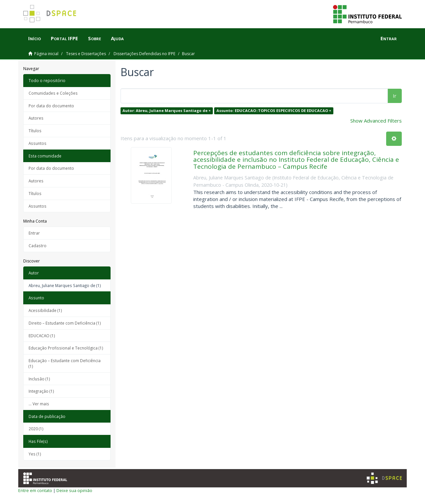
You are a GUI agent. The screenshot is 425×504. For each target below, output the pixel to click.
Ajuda (117, 38)
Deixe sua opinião (74, 490)
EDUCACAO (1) (42, 336)
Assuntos (38, 143)
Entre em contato (35, 490)
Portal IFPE (64, 38)
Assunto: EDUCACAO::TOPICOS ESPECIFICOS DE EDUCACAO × (274, 110)
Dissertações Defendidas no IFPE (144, 54)
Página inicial (46, 54)
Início (35, 38)
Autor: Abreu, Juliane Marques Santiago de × (167, 110)
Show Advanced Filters (376, 121)
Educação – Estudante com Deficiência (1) (65, 363)
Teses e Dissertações (86, 54)
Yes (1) (35, 454)
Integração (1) (41, 391)
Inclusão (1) (39, 379)
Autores (36, 118)
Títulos (35, 131)
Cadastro (38, 246)
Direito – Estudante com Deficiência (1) (65, 323)
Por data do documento (51, 106)
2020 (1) (36, 429)
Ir (395, 96)
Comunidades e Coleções (53, 93)
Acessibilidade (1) (45, 310)
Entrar (34, 233)
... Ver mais (39, 404)
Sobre (94, 38)
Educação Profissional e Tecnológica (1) (66, 348)
